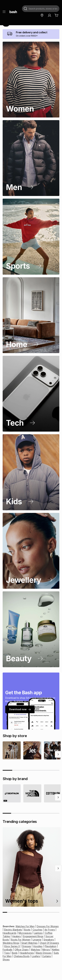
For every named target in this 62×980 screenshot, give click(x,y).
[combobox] (41, 9)
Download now (20, 709)
